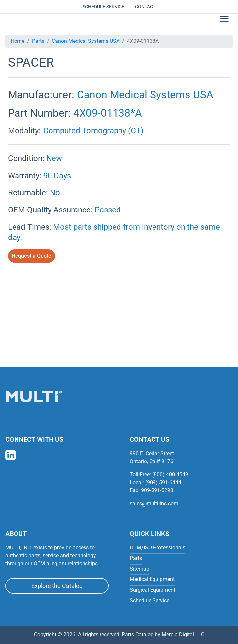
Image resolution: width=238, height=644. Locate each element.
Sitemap (139, 569)
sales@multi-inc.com (154, 504)
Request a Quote (32, 256)
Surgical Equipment (153, 590)
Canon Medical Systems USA (86, 41)
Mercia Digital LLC (183, 635)
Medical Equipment (152, 579)
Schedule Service (103, 7)
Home (17, 41)
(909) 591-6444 (163, 482)
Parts (38, 41)
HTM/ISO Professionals (157, 548)
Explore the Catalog (57, 586)
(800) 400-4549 (170, 475)
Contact (145, 7)
